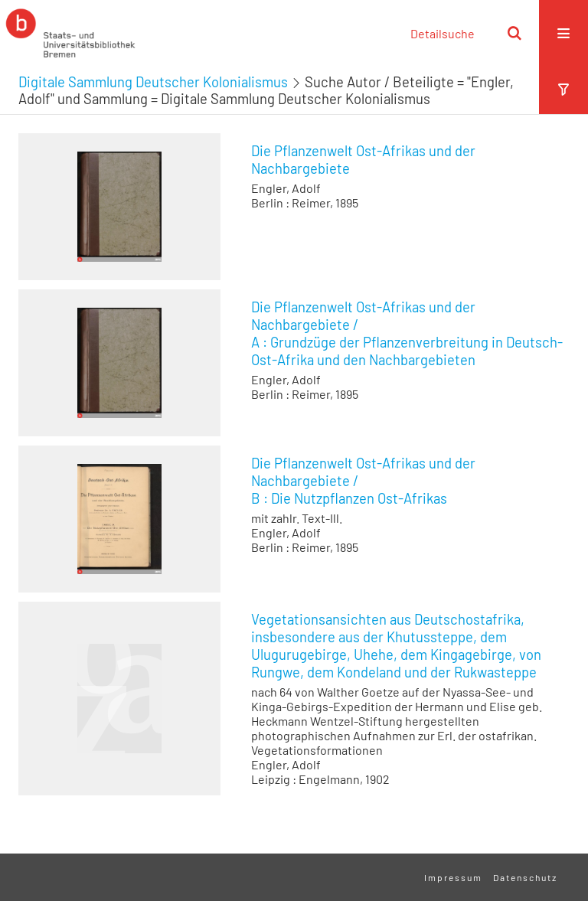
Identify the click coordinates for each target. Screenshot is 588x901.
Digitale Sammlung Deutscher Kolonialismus (153, 82)
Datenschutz (525, 877)
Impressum (453, 877)
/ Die (363, 481)
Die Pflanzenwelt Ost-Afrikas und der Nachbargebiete (363, 160)
